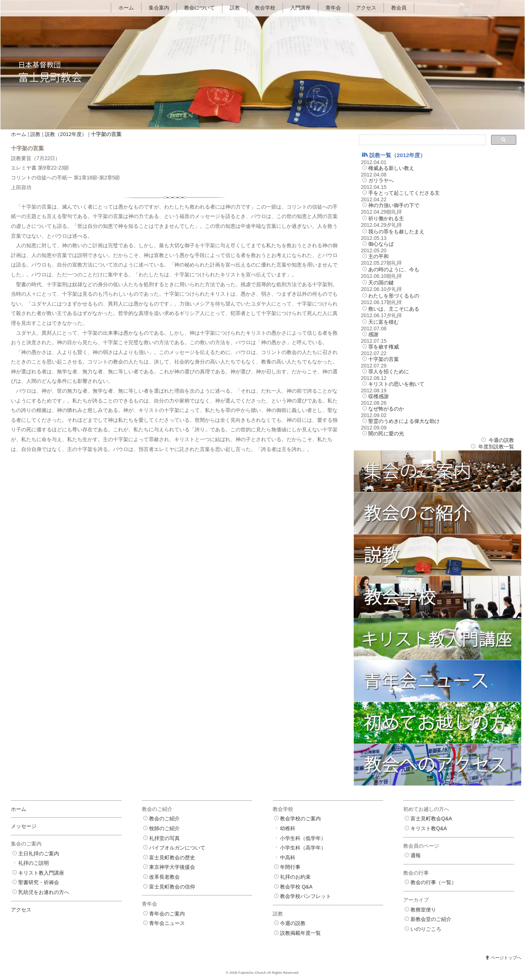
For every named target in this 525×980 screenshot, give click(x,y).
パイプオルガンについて (177, 848)
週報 (416, 855)
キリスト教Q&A (429, 828)
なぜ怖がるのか (386, 409)
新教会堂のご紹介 (431, 919)
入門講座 (300, 8)
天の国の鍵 (381, 283)
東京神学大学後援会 (172, 867)
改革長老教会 (164, 877)
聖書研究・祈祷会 (39, 883)
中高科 (288, 857)
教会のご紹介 (164, 819)
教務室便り (423, 910)
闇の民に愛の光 (386, 433)
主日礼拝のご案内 (39, 853)
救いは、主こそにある (394, 309)
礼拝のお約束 (295, 877)
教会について (199, 8)
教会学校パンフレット (306, 896)
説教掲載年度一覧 (300, 933)
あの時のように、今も (394, 269)
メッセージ (24, 827)
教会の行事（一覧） (433, 883)
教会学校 (265, 8)
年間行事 (290, 867)
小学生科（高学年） (303, 848)
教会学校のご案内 (300, 819)
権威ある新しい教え (391, 168)
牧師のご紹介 (164, 828)
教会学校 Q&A (296, 887)
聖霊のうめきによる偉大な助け (404, 421)
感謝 (373, 334)
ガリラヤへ (381, 180)
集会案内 (159, 8)
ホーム (126, 8)
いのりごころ (426, 929)
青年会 (333, 8)
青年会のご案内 (167, 914)
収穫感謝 (378, 396)
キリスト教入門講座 (41, 873)
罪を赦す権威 (384, 347)
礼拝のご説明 (34, 863)
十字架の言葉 (384, 359)
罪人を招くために (389, 372)
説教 (235, 8)
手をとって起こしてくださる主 (404, 193)
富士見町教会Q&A (431, 819)
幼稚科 (288, 828)
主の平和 (378, 256)
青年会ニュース (167, 923)
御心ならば (381, 244)
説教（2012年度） (66, 134)
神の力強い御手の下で (394, 205)
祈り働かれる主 (386, 218)
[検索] (422, 140)
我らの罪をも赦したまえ (396, 232)
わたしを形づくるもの (394, 296)
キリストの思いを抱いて (396, 384)
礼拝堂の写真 (164, 838)
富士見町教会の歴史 (172, 857)
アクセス (366, 8)
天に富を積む (384, 322)
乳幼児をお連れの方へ (44, 892)
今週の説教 (501, 440)
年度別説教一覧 (496, 447)
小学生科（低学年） (303, 838)
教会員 (399, 8)
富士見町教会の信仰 (172, 887)
